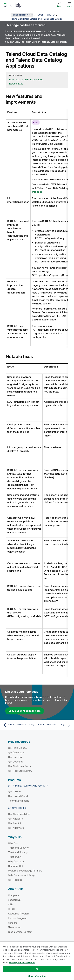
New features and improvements (26, 80)
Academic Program (19, 914)
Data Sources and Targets (23, 875)
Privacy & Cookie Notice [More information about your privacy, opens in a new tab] (22, 963)
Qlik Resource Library (20, 771)
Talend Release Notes (22, 15)
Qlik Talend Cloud (18, 796)
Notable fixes (16, 84)
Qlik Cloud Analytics (19, 814)
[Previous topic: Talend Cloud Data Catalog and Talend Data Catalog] (19, 725)
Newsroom (14, 927)
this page (37, 192)
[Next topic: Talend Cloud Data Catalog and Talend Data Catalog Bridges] (55, 725)
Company (13, 895)
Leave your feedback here (25, 711)
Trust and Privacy (18, 852)
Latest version (59, 42)
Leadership (14, 900)
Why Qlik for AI (16, 861)
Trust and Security (18, 848)
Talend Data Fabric (19, 801)
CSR (10, 904)
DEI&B (11, 909)
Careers (13, 923)
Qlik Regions (15, 880)
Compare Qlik (16, 866)
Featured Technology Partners (25, 871)
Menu (70, 6)
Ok (37, 969)
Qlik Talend (14, 792)
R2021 (40, 15)
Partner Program (17, 918)
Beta (36, 122)
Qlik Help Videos (17, 748)
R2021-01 (51, 15)
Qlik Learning (15, 762)
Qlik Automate (16, 828)
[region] (37, 961)
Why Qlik (13, 843)
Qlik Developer (16, 752)
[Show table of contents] (7, 15)
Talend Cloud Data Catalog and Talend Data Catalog (37, 19)
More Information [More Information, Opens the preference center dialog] (37, 976)
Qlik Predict (15, 823)
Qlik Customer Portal (20, 766)
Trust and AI (15, 857)
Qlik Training (15, 757)
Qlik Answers (15, 819)
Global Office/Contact (20, 932)
